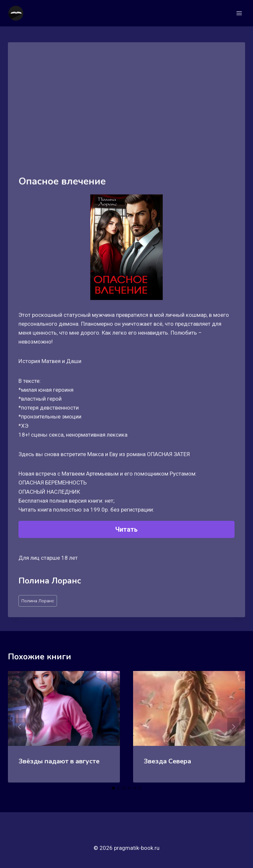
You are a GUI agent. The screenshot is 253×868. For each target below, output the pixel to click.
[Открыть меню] (239, 13)
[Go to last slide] (20, 727)
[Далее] (233, 727)
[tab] (113, 788)
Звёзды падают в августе (59, 761)
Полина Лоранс (38, 601)
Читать (126, 529)
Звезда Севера (167, 761)
